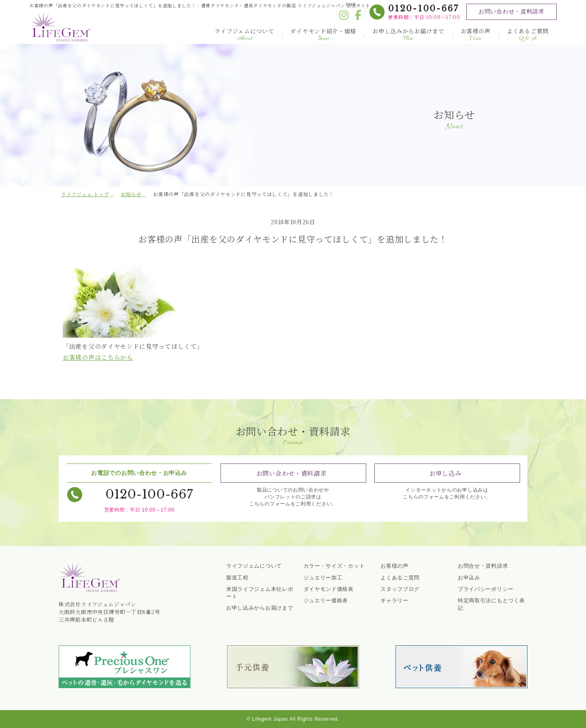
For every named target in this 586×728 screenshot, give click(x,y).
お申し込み (445, 473)
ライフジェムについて (244, 35)
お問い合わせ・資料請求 (511, 11)
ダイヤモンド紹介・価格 (323, 35)
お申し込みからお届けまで (408, 35)
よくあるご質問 (528, 35)
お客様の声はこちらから (98, 357)
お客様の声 (476, 35)
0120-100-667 (423, 9)
